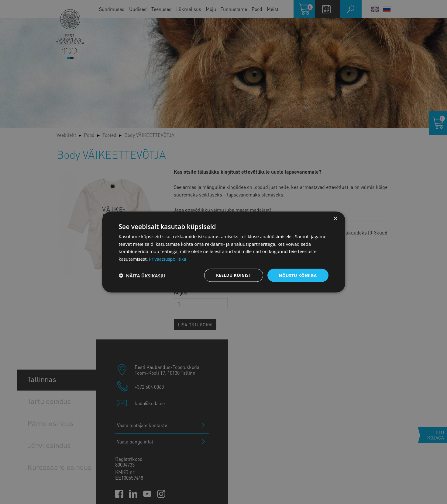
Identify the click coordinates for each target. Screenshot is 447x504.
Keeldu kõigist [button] (232, 275)
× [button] (335, 218)
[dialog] (224, 252)
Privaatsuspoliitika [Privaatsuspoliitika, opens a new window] (168, 259)
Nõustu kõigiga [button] (297, 275)
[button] (142, 275)
